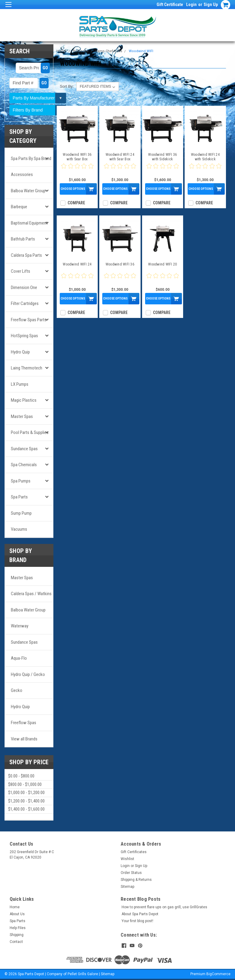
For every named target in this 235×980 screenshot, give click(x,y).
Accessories (22, 174)
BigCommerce (218, 974)
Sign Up (211, 5)
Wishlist (127, 859)
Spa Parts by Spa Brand (31, 159)
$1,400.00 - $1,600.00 (26, 809)
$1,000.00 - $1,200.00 (26, 793)
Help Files (18, 928)
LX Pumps (20, 384)
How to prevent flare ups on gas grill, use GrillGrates (164, 907)
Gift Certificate (170, 5)
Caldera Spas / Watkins (31, 594)
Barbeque (19, 207)
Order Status (131, 873)
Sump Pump (21, 513)
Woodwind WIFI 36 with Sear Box (77, 157)
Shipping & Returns (136, 880)
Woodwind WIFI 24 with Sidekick (205, 157)
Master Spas (22, 416)
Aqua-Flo (19, 658)
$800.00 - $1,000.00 (25, 784)
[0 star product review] (77, 170)
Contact (16, 942)
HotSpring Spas (24, 336)
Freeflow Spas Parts (29, 320)
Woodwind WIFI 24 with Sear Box (120, 157)
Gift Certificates (134, 852)
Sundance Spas (24, 449)
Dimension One (24, 287)
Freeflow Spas (24, 723)
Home (61, 51)
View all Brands (24, 739)
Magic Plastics (24, 400)
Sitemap (127, 887)
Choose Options (73, 189)
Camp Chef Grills (109, 51)
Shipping (17, 935)
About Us (17, 914)
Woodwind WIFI (141, 51)
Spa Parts (19, 497)
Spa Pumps (21, 481)
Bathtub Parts (23, 239)
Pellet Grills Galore (83, 974)
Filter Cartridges (25, 303)
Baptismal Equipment (29, 223)
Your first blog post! (137, 921)
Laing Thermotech (27, 368)
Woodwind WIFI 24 (77, 264)
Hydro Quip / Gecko (28, 674)
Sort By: (67, 86)
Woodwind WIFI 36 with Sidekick (162, 157)
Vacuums (19, 529)
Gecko (17, 690)
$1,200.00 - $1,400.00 (26, 801)
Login (191, 5)
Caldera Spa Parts (26, 255)
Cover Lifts (21, 271)
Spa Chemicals (24, 465)
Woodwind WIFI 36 (120, 264)
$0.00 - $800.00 (21, 776)
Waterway (20, 626)
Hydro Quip (20, 352)
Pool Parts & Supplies (30, 432)
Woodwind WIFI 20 (162, 264)
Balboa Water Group (28, 191)
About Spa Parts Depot (140, 914)
